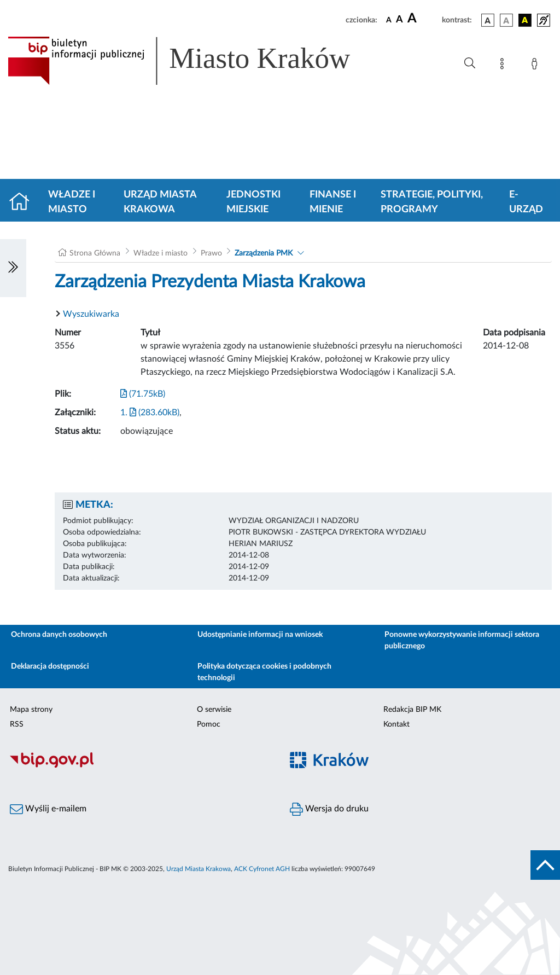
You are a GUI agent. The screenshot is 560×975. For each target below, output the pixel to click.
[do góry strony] (545, 865)
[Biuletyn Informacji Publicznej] (140, 766)
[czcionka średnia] (399, 20)
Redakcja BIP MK (412, 710)
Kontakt (396, 724)
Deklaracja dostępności (50, 666)
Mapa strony (31, 710)
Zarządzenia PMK (264, 253)
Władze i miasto (72, 202)
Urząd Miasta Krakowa (160, 202)
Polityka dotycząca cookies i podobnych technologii (264, 672)
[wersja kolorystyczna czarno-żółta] (525, 20)
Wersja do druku (329, 809)
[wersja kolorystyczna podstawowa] (488, 20)
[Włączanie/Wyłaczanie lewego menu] (13, 268)
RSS (17, 724)
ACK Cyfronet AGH (262, 869)
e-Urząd (526, 202)
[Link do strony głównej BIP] (195, 61)
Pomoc (209, 724)
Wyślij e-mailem (48, 809)
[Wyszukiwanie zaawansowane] (470, 63)
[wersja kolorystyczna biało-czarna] (506, 20)
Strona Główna (95, 253)
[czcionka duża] (423, 19)
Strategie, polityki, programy (432, 202)
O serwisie (214, 710)
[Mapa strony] (504, 66)
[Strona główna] (24, 202)
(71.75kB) (143, 394)
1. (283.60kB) (150, 413)
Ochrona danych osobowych (59, 635)
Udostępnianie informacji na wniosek (260, 635)
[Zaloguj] (536, 66)
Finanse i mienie (333, 202)
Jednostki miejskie (253, 202)
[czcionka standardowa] (389, 20)
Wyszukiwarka (91, 314)
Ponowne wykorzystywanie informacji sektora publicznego (462, 640)
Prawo (211, 253)
